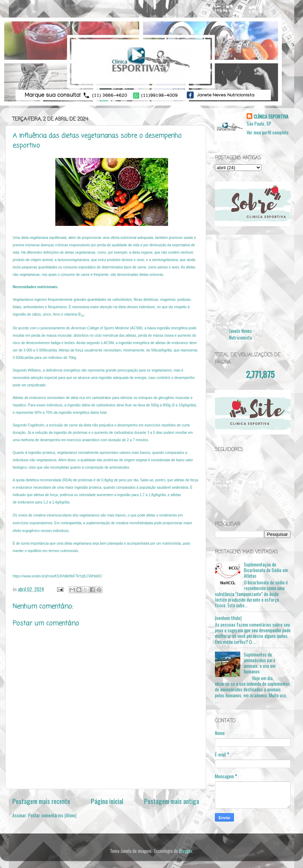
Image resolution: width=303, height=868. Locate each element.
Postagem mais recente (41, 801)
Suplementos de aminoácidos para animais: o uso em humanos (260, 663)
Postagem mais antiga (172, 801)
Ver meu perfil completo (268, 132)
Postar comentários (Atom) (52, 815)
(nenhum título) (228, 618)
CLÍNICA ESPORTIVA (271, 117)
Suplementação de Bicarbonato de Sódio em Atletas (266, 570)
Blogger (186, 851)
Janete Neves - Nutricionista (242, 334)
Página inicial (107, 801)
